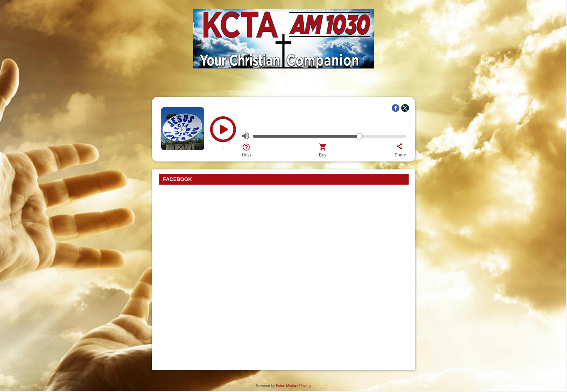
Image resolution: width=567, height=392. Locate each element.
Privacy (305, 386)
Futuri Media (286, 386)
